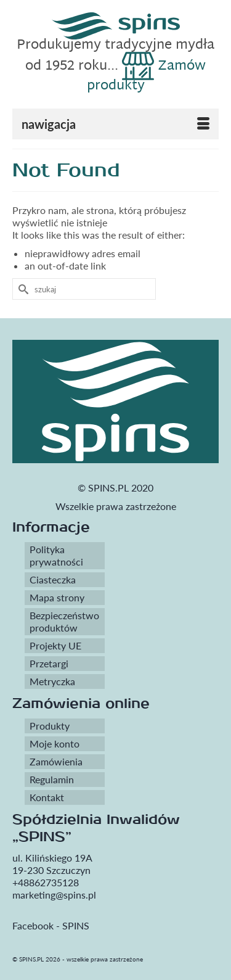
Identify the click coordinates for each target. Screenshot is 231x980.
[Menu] (115, 124)
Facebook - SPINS (51, 925)
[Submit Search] (22, 289)
